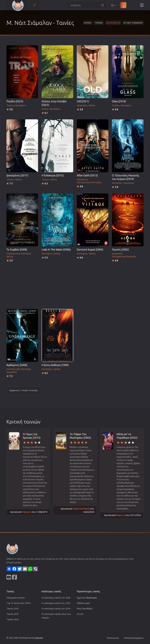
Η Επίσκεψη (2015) (53, 175)
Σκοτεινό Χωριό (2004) (90, 250)
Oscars (80, 614)
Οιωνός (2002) (120, 250)
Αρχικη (88, 23)
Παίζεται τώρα (83, 603)
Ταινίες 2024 (12, 619)
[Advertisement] (75, 285)
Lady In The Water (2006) (56, 250)
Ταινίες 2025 (12, 614)
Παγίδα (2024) (15, 101)
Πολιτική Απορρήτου (134, 638)
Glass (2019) (119, 101)
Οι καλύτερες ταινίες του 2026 (56, 598)
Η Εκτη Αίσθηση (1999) (55, 365)
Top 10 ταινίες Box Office (19, 603)
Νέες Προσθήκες (85, 608)
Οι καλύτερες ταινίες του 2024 (56, 608)
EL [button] (114, 5)
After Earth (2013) (87, 175)
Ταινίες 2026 (12, 608)
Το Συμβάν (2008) (17, 250)
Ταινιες (99, 23)
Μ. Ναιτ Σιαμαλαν (133, 23)
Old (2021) (83, 101)
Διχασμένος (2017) (17, 175)
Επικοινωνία (113, 638)
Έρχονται (87, 598)
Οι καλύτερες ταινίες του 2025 (56, 603)
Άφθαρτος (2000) (17, 365)
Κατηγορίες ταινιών (16, 598)
